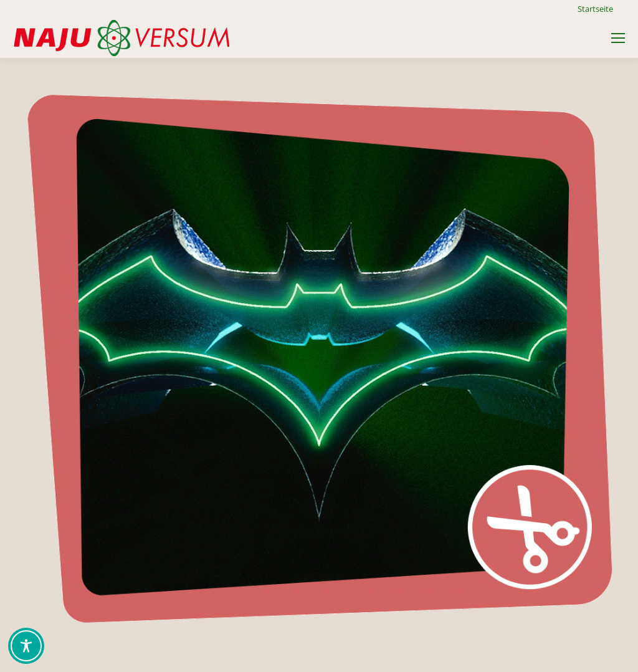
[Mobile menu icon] (618, 38)
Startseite (595, 9)
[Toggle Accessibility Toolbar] (26, 646)
